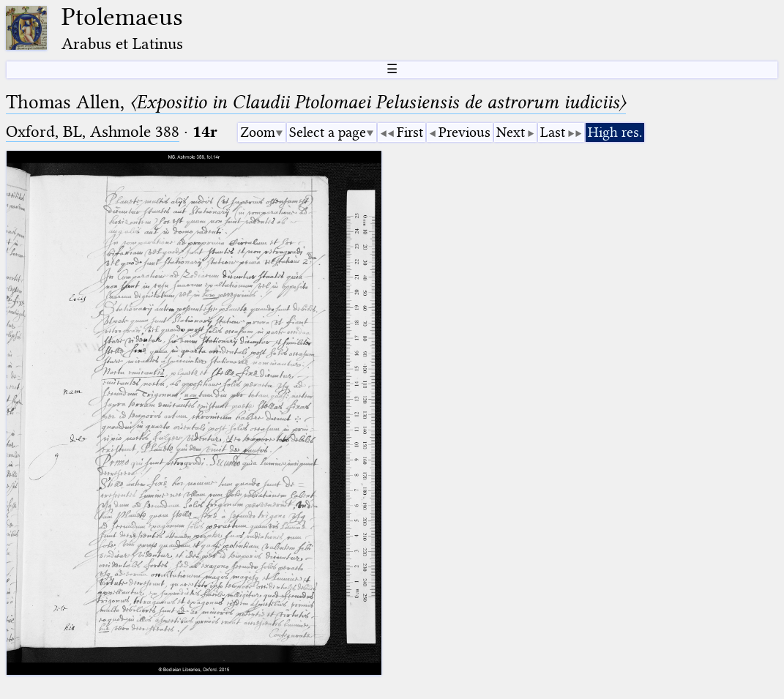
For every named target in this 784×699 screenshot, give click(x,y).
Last (553, 132)
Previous (464, 132)
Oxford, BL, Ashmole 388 (93, 131)
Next (511, 132)
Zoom (258, 132)
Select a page (328, 132)
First (410, 132)
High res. (615, 132)
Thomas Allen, (316, 102)
